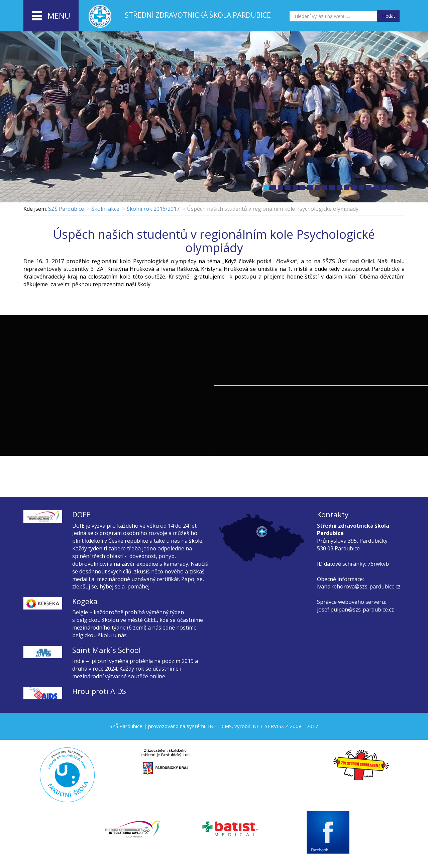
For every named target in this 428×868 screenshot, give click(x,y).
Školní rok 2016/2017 (153, 209)
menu (51, 16)
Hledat (388, 16)
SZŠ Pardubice (66, 209)
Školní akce (105, 209)
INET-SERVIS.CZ (270, 726)
